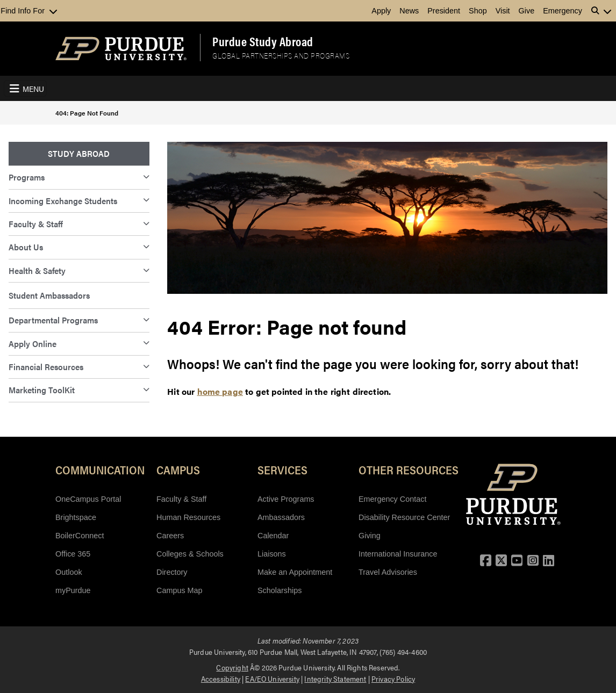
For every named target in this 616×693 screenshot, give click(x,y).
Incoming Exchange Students (63, 201)
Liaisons (272, 554)
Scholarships (280, 590)
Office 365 (73, 554)
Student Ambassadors (49, 295)
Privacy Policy (393, 678)
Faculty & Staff (36, 224)
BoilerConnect (80, 536)
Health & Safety (37, 270)
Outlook (69, 572)
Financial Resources (46, 367)
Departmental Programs (53, 320)
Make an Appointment (295, 572)
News (409, 11)
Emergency (563, 11)
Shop (478, 11)
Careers (170, 536)
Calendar (273, 536)
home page (220, 391)
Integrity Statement (335, 678)
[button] (601, 11)
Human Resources (188, 517)
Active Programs (286, 499)
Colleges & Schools (190, 554)
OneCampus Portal (88, 499)
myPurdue (73, 590)
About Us (26, 247)
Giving (370, 536)
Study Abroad (79, 153)
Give (527, 11)
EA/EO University (272, 678)
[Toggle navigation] (25, 88)
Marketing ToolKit (42, 390)
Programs (27, 177)
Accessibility (221, 678)
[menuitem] (79, 154)
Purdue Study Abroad (263, 41)
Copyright (232, 667)
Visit (503, 11)
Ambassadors (281, 517)
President (444, 11)
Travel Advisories (388, 572)
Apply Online (33, 344)
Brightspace (76, 517)
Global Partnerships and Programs (281, 56)
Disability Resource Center (404, 517)
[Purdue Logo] (121, 49)
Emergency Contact (392, 499)
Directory (172, 572)
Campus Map (180, 590)
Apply (381, 11)
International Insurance (398, 554)
